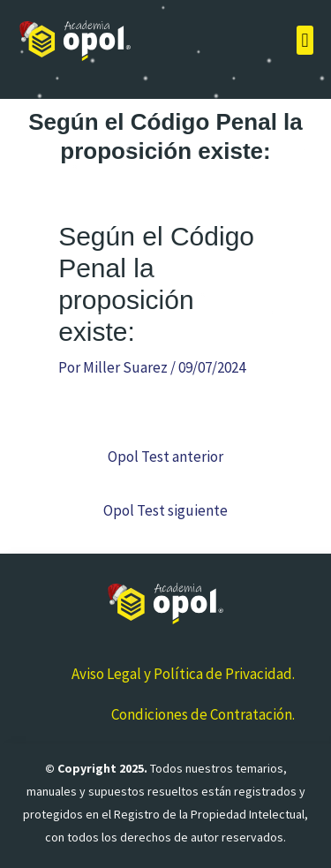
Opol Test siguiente (165, 510)
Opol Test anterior (165, 457)
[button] (305, 40)
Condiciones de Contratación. (203, 714)
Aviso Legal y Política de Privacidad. (183, 674)
